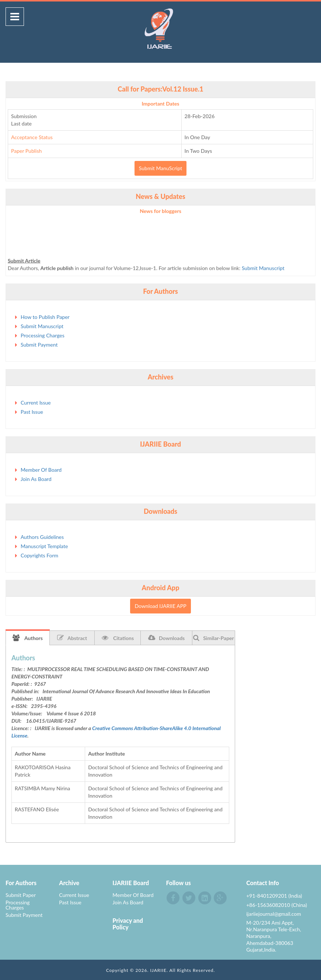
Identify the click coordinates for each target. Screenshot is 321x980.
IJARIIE (158, 970)
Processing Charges (43, 335)
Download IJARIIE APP (160, 606)
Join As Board (36, 479)
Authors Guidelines (42, 537)
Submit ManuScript (160, 168)
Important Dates (161, 104)
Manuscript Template (44, 546)
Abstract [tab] (72, 638)
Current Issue (36, 403)
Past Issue (32, 412)
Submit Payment (39, 345)
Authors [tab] (28, 638)
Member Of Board (41, 470)
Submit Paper (21, 895)
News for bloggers (160, 211)
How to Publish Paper (45, 317)
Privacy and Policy (128, 924)
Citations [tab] (118, 638)
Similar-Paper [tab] (214, 638)
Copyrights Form (39, 555)
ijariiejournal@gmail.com (274, 914)
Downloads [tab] (166, 638)
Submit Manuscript (263, 270)
